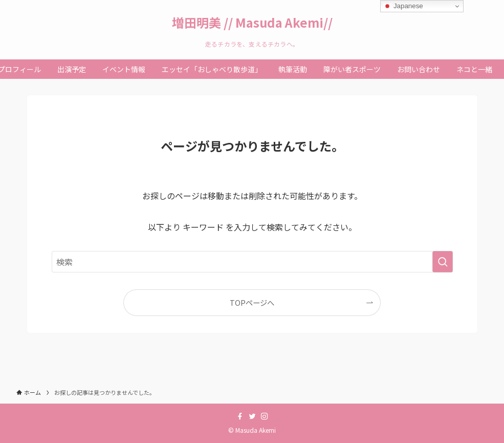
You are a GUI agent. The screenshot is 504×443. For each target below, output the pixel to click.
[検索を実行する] (443, 262)
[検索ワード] (252, 262)
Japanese (403, 6)
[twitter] (252, 416)
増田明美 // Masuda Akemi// (252, 23)
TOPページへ (252, 302)
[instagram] (265, 416)
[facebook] (240, 416)
